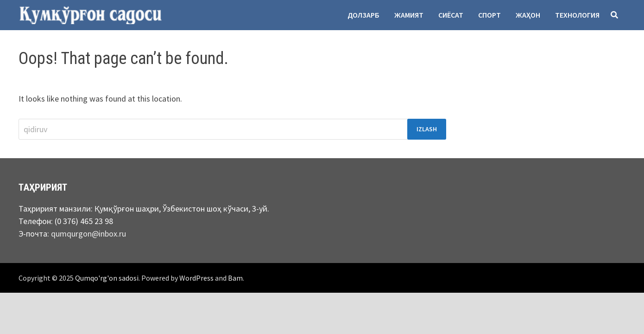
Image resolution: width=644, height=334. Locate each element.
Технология (577, 15)
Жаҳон (528, 15)
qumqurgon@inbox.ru (88, 234)
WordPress (196, 278)
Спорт (489, 15)
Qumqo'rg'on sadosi (107, 278)
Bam (235, 278)
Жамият (409, 15)
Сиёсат (451, 15)
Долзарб (363, 15)
